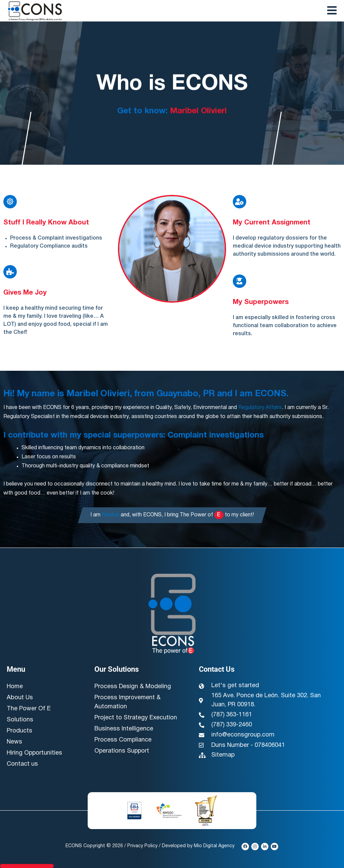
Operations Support (122, 751)
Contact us (22, 764)
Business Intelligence (124, 729)
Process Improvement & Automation (128, 703)
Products (19, 731)
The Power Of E (29, 709)
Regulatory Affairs (260, 408)
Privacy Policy (142, 846)
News (14, 742)
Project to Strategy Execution (136, 718)
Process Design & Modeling (133, 687)
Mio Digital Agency (214, 846)
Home (15, 687)
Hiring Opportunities (35, 753)
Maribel (111, 515)
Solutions (20, 720)
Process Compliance (123, 740)
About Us (20, 698)
